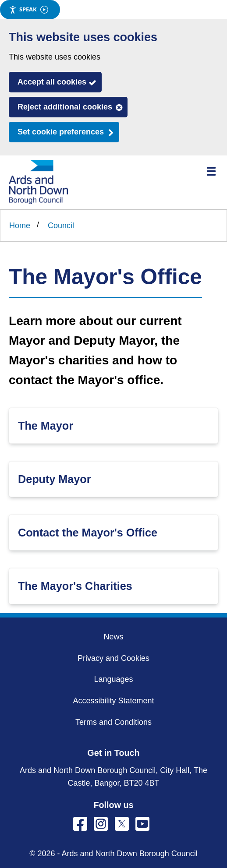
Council (61, 226)
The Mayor (46, 426)
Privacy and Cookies (113, 658)
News (113, 637)
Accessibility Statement (113, 701)
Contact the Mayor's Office (88, 533)
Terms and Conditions (113, 722)
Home (20, 226)
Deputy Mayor (55, 479)
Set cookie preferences (61, 132)
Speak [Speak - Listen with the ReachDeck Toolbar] (28, 9)
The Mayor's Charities (75, 586)
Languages (113, 679)
